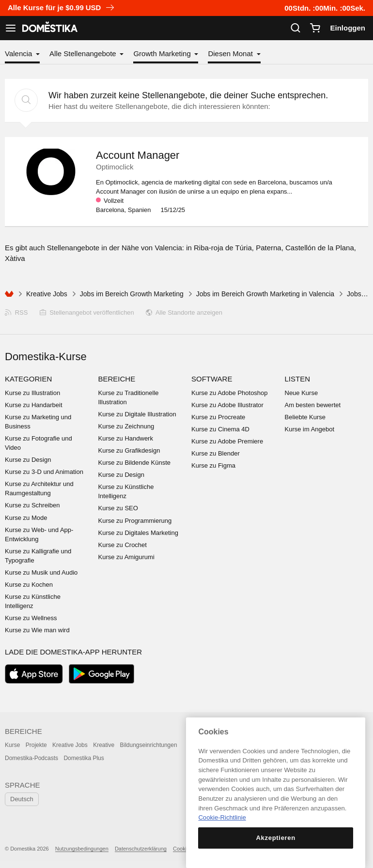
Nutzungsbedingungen (82, 849)
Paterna (269, 248)
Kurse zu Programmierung (135, 521)
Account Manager (138, 155)
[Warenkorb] (315, 28)
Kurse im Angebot (310, 429)
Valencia (20, 53)
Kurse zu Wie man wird (37, 630)
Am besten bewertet (313, 405)
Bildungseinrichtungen (149, 745)
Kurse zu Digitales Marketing (138, 533)
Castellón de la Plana (320, 248)
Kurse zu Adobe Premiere (227, 441)
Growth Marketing (163, 53)
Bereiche (117, 379)
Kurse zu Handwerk (126, 438)
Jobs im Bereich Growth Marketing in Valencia (265, 294)
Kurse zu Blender (216, 453)
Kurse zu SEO (118, 508)
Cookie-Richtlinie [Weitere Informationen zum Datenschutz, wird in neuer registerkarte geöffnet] (222, 817)
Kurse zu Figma (213, 465)
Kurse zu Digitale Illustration (137, 414)
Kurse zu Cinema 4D (220, 429)
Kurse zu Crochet (123, 545)
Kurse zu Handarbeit (34, 405)
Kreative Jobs (47, 294)
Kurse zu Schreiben (32, 505)
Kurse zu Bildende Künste (135, 463)
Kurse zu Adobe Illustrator (227, 405)
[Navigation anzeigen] (11, 28)
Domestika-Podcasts (31, 758)
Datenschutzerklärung (141, 849)
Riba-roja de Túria (223, 248)
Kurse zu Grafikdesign (129, 450)
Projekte (36, 745)
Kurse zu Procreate (218, 417)
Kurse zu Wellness (31, 618)
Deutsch (22, 799)
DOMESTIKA (49, 28)
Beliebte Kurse (305, 417)
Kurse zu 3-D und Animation (44, 472)
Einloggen (348, 28)
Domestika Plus (84, 758)
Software (212, 379)
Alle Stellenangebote (84, 53)
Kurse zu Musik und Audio (41, 572)
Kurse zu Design (28, 460)
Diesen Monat (231, 53)
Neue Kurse (302, 393)
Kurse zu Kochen (29, 585)
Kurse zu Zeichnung (126, 426)
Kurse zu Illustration (32, 393)
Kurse (12, 745)
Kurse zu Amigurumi (126, 557)
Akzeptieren (276, 838)
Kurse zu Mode (26, 518)
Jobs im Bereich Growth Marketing (132, 294)
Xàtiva (15, 258)
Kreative (104, 745)
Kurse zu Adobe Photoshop (230, 393)
